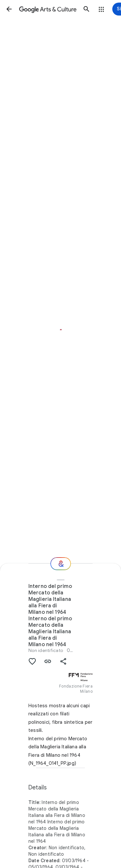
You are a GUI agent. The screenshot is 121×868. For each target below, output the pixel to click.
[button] (9, 9)
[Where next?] (61, 564)
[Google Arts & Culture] (48, 9)
